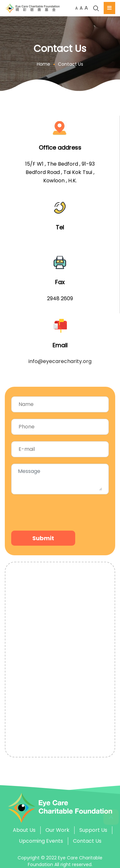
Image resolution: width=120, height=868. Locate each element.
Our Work (57, 830)
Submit (43, 538)
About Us (24, 830)
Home (44, 64)
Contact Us (71, 64)
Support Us (93, 830)
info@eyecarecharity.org (60, 361)
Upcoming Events (41, 841)
